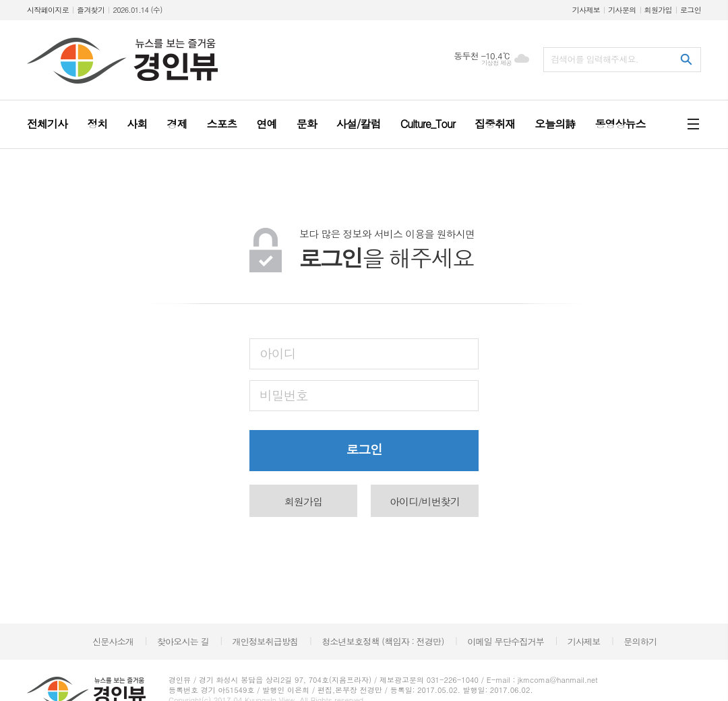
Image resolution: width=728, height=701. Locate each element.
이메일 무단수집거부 (506, 641)
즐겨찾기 (91, 10)
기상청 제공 (496, 63)
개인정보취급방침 (266, 641)
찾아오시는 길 (183, 641)
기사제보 (586, 10)
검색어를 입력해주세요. (595, 59)
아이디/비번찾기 (425, 501)
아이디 (278, 353)
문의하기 (640, 641)
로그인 (691, 10)
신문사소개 (113, 641)
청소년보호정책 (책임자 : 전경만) (383, 641)
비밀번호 (283, 395)
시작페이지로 (48, 10)
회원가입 (658, 10)
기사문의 (622, 10)
